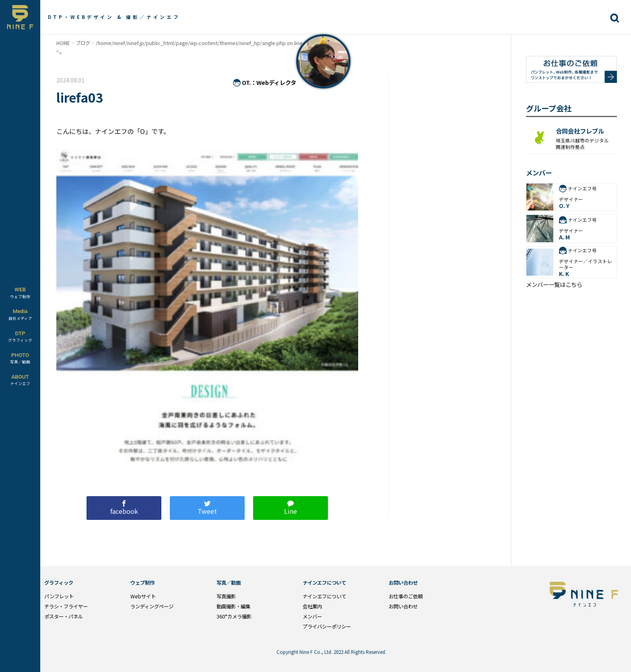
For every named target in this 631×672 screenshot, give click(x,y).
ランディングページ (152, 606)
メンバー (312, 616)
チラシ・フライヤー (66, 606)
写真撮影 (226, 596)
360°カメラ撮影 (234, 616)
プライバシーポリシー (327, 627)
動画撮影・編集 (233, 606)
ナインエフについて (324, 596)
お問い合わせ (403, 606)
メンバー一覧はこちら (554, 284)
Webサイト (143, 596)
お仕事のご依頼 (406, 596)
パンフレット (59, 596)
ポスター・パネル (64, 616)
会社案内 (312, 606)
